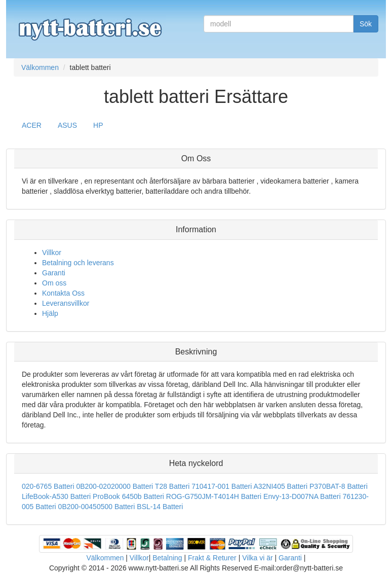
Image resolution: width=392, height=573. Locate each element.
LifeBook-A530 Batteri (56, 496)
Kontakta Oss (63, 293)
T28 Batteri (172, 486)
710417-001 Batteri (222, 486)
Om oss (54, 283)
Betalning (167, 558)
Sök (366, 24)
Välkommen (105, 558)
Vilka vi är (257, 558)
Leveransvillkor (66, 303)
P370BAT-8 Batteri (339, 486)
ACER (32, 125)
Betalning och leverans (78, 263)
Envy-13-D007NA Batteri (302, 496)
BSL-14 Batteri (160, 507)
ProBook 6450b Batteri (128, 496)
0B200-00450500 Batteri (97, 507)
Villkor (52, 253)
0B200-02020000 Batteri (114, 486)
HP (98, 125)
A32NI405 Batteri (280, 486)
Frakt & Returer (212, 558)
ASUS (67, 125)
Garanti (54, 273)
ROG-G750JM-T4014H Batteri (214, 496)
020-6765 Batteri (48, 486)
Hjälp (50, 313)
